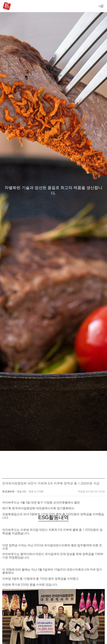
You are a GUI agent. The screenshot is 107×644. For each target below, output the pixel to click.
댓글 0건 (22, 491)
